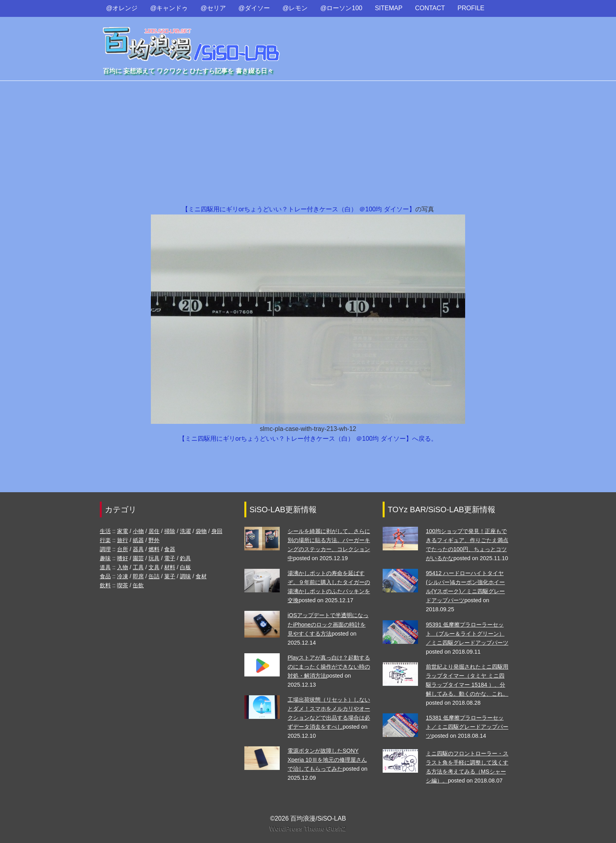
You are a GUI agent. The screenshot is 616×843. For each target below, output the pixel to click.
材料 (170, 567)
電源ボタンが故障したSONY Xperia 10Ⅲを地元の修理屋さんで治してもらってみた (327, 760)
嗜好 (123, 558)
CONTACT (430, 8)
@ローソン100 (341, 8)
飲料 (105, 585)
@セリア (213, 8)
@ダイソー (254, 8)
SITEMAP (389, 8)
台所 (123, 549)
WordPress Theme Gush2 (308, 829)
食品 (105, 576)
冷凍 (123, 576)
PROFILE (471, 8)
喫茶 (123, 585)
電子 (170, 558)
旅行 (123, 540)
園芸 (138, 558)
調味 (185, 576)
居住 (154, 531)
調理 (105, 549)
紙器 (138, 540)
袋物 (201, 531)
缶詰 (154, 576)
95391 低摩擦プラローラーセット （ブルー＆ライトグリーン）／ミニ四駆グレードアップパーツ (467, 634)
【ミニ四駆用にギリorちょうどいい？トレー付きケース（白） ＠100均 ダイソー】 (299, 209)
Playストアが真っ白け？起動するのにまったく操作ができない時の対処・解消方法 (329, 667)
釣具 (185, 558)
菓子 (170, 576)
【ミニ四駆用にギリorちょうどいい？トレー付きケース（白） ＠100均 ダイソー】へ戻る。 (308, 439)
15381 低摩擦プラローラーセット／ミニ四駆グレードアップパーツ (467, 727)
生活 (105, 531)
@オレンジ (122, 8)
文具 (154, 567)
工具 (138, 567)
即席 (138, 576)
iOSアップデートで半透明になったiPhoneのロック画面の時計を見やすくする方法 (328, 624)
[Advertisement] (308, 145)
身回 (217, 531)
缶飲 (138, 585)
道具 (105, 567)
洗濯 (185, 531)
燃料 (154, 549)
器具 (138, 549)
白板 (185, 567)
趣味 (105, 558)
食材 (201, 576)
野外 (154, 540)
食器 (170, 549)
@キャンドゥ (169, 8)
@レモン (295, 8)
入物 (123, 567)
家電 (123, 531)
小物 (138, 531)
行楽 (105, 540)
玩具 (154, 558)
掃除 (170, 531)
